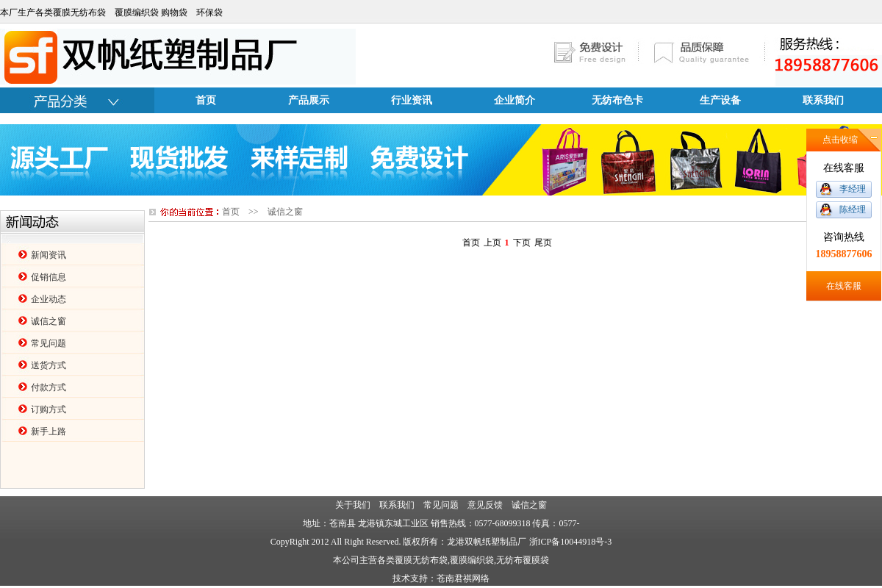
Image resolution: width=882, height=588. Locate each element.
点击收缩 (840, 140)
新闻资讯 (49, 255)
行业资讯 (412, 100)
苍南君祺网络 (463, 578)
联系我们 (823, 100)
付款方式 (49, 387)
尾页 (543, 243)
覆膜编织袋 (472, 560)
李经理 (853, 189)
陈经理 (853, 209)
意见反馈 (485, 505)
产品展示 (309, 100)
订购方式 (49, 409)
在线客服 (844, 286)
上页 (492, 243)
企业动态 (49, 299)
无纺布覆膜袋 (523, 560)
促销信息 (49, 277)
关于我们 (353, 505)
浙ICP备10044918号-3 (571, 542)
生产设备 (720, 100)
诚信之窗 (49, 321)
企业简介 (514, 100)
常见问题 (49, 343)
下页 (522, 243)
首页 (206, 100)
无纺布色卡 (617, 100)
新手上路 (49, 431)
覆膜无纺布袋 (421, 560)
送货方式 (49, 365)
